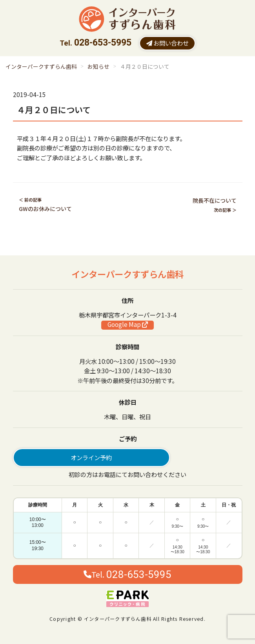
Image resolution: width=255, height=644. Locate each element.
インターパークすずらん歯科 (41, 66)
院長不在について (215, 200)
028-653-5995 (103, 43)
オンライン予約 (91, 457)
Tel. (127, 574)
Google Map (128, 325)
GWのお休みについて (45, 209)
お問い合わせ (168, 43)
